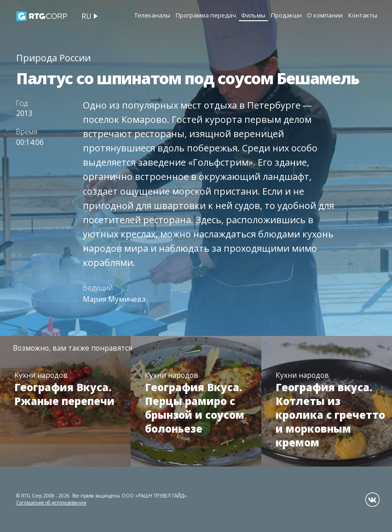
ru (86, 16)
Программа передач (206, 15)
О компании (325, 15)
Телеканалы (152, 15)
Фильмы (253, 15)
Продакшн (286, 15)
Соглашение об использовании (51, 503)
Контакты (363, 15)
